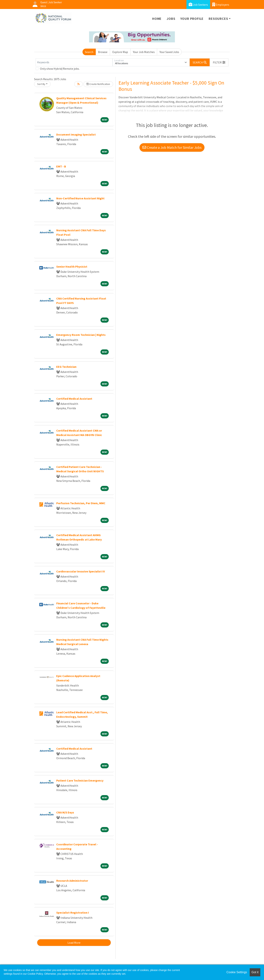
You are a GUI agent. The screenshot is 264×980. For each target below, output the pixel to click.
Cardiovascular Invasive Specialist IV (81, 571)
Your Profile (192, 19)
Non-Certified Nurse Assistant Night (80, 198)
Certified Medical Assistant (74, 399)
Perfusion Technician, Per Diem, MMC (81, 503)
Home (157, 19)
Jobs (171, 19)
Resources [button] (218, 19)
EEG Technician (66, 367)
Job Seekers (198, 4)
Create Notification (98, 84)
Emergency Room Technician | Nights (81, 335)
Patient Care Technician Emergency (80, 780)
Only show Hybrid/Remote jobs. (60, 69)
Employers (221, 4)
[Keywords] (74, 62)
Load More (74, 943)
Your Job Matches (144, 52)
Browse (103, 52)
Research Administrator (72, 881)
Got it (255, 972)
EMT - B (61, 166)
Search (89, 52)
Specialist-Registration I (73, 913)
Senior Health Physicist (72, 267)
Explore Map (120, 52)
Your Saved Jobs (169, 52)
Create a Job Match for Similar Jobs (172, 147)
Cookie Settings (237, 972)
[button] (219, 62)
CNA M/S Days (65, 812)
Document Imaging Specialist (76, 134)
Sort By (41, 84)
